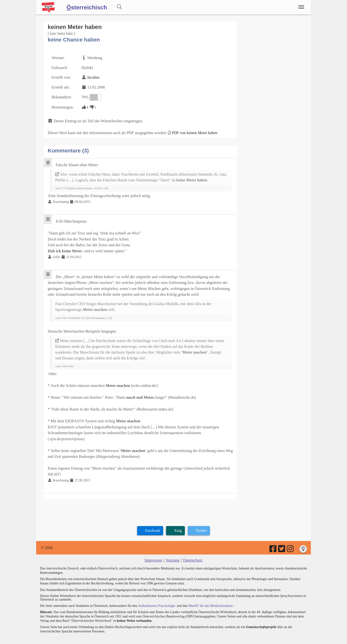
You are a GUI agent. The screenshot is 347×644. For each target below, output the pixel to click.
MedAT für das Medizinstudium (209, 598)
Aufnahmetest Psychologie (156, 598)
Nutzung (172, 553)
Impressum (154, 553)
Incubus (93, 77)
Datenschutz (192, 553)
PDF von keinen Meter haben (192, 131)
